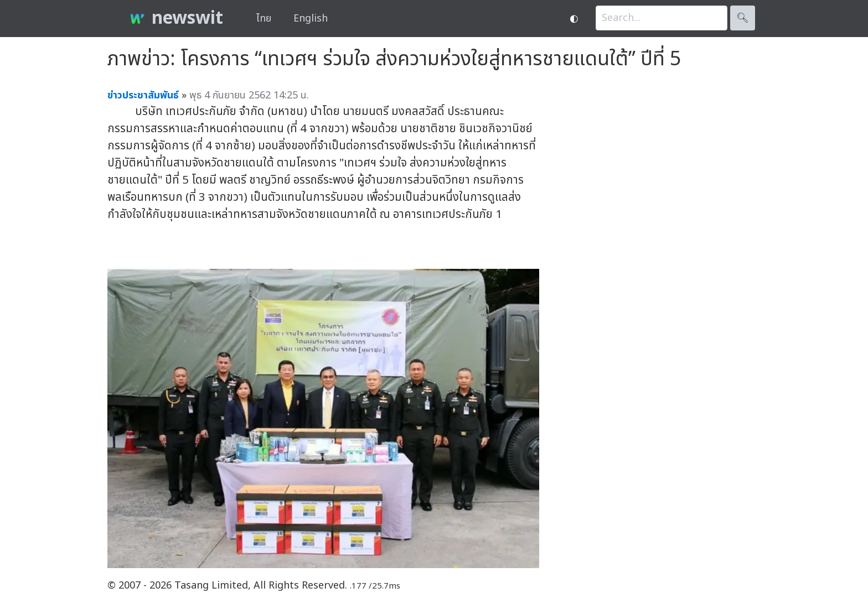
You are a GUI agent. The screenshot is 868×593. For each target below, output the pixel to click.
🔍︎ (743, 18)
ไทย (264, 19)
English (311, 19)
